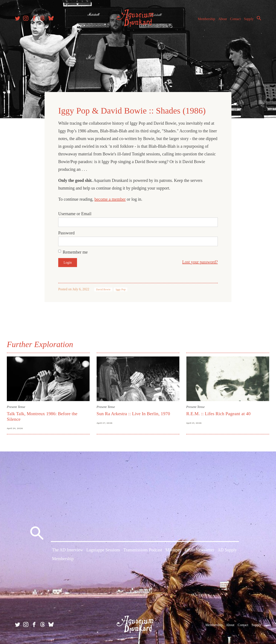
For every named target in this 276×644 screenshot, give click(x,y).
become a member (110, 199)
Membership (206, 19)
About (222, 19)
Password (66, 233)
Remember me (75, 252)
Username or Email (75, 214)
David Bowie (103, 289)
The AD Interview (68, 550)
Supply (249, 19)
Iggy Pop (121, 289)
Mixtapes (173, 550)
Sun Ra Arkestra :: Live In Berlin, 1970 (133, 414)
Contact (235, 19)
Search (259, 18)
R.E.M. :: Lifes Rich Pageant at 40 (218, 414)
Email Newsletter (199, 550)
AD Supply (227, 550)
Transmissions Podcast (143, 550)
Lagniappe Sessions (103, 550)
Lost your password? (200, 262)
